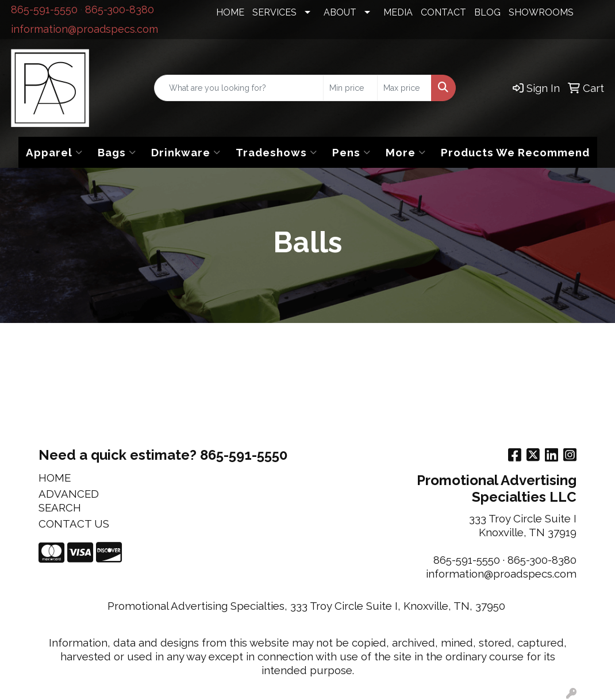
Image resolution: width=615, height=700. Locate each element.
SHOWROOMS (541, 12)
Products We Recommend (515, 152)
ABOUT (340, 12)
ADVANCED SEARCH (69, 501)
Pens (351, 152)
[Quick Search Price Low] (350, 88)
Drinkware (186, 152)
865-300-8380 (120, 9)
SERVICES (274, 12)
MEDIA (398, 12)
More (406, 152)
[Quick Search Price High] (404, 88)
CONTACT (443, 12)
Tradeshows (276, 152)
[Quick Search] (239, 88)
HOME (230, 12)
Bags (117, 152)
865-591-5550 (44, 9)
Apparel (54, 152)
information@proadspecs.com (84, 29)
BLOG (487, 12)
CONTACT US (74, 524)
